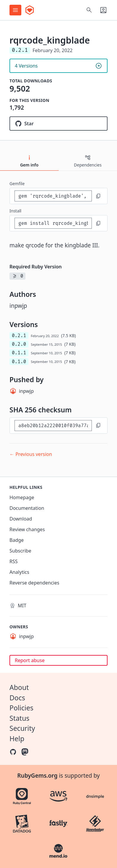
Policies (21, 708)
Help (17, 739)
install (15, 211)
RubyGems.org (37, 776)
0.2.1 (19, 335)
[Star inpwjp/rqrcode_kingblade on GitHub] (59, 124)
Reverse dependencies (34, 583)
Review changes (27, 529)
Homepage (22, 497)
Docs (17, 698)
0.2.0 (19, 344)
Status (19, 718)
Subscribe (20, 551)
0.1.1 (19, 353)
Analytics (19, 572)
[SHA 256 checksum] (53, 426)
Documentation (27, 508)
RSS (14, 561)
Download (21, 519)
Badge (17, 540)
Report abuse (30, 660)
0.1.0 (19, 362)
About (19, 687)
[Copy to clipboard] (98, 196)
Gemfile (17, 184)
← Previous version (31, 454)
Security (22, 728)
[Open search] (89, 10)
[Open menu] (15, 10)
